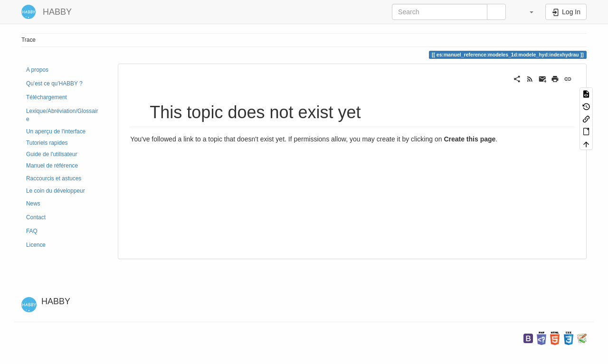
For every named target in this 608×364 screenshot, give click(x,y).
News (33, 204)
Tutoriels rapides (47, 143)
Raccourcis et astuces (54, 178)
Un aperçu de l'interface (56, 131)
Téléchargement (47, 97)
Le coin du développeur (56, 191)
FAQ (32, 231)
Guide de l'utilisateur (52, 154)
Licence (36, 245)
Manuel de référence (52, 166)
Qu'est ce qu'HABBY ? (54, 84)
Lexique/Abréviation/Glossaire (62, 115)
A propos (37, 70)
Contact (36, 217)
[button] (527, 12)
